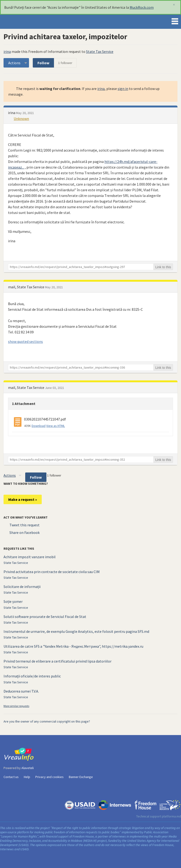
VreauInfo (20, 22)
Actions (14, 63)
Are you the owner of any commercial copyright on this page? (47, 721)
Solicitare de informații (22, 587)
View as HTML (56, 426)
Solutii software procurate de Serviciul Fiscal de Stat (45, 617)
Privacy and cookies (49, 777)
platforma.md (171, 816)
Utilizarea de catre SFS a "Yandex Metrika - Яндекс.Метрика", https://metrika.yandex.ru (73, 646)
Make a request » (23, 499)
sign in (123, 89)
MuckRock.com (142, 7)
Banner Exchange (81, 777)
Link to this (163, 267)
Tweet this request (25, 525)
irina (7, 51)
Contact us (11, 777)
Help (27, 777)
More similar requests (16, 706)
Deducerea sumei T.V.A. (21, 691)
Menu (175, 20)
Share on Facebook (25, 532)
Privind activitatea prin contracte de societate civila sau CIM (52, 572)
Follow (43, 63)
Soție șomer (13, 601)
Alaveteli (28, 768)
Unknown (21, 119)
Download (39, 426)
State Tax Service (100, 51)
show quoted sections (25, 341)
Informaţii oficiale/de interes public (32, 676)
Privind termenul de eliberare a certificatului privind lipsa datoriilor (58, 661)
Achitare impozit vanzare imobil (30, 557)
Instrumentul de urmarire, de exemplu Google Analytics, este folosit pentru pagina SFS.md (76, 631)
